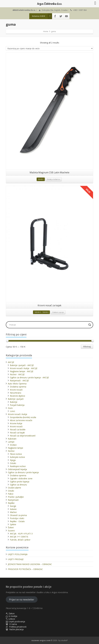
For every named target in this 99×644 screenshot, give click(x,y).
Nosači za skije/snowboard (23, 436)
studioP (64, 640)
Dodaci (13, 445)
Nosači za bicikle (18, 430)
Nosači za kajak (17, 433)
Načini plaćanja (16, 629)
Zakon (12, 613)
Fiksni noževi (16, 454)
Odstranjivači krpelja (17, 469)
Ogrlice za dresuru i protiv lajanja (23, 472)
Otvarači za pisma (18, 515)
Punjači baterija (17, 405)
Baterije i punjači (16, 399)
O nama (13, 624)
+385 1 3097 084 (80, 10)
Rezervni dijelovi (17, 396)
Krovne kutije (16, 423)
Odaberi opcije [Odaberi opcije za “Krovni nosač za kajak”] (58, 312)
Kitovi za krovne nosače (21, 420)
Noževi (11, 451)
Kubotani (12, 439)
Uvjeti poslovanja (17, 621)
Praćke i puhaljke (16, 497)
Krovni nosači (16, 390)
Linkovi (12, 619)
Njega (13, 460)
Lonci (12, 411)
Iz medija (13, 616)
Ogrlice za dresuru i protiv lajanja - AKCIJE (29, 377)
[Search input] (48, 325)
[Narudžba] (49, 48)
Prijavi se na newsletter (22, 600)
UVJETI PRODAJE (16, 559)
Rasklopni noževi (18, 466)
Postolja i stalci (17, 518)
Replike (11, 503)
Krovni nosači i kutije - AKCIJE (24, 368)
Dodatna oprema (18, 387)
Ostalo (13, 463)
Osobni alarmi (14, 488)
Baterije (14, 402)
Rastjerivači (13, 500)
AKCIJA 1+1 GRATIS (19, 537)
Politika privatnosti (18, 627)
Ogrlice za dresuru (18, 485)
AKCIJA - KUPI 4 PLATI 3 (21, 534)
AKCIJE (11, 362)
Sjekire (13, 524)
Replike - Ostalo (17, 521)
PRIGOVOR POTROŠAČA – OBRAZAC (25, 569)
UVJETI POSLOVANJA (18, 554)
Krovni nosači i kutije (18, 414)
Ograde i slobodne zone (21, 478)
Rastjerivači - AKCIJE (19, 381)
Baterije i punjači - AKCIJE (22, 365)
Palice (11, 494)
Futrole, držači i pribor (20, 540)
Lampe (11, 442)
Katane (13, 509)
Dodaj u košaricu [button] (54, 179)
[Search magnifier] (90, 325)
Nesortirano (16, 393)
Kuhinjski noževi (17, 457)
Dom (10, 408)
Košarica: (42, 16)
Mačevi (13, 512)
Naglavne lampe (15, 448)
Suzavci (11, 531)
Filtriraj (87, 347)
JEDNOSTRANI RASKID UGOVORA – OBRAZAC (30, 564)
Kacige (13, 506)
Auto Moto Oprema (17, 384)
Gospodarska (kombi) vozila (23, 417)
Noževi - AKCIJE (17, 374)
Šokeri (11, 527)
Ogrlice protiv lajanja (20, 482)
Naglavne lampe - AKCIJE (22, 371)
